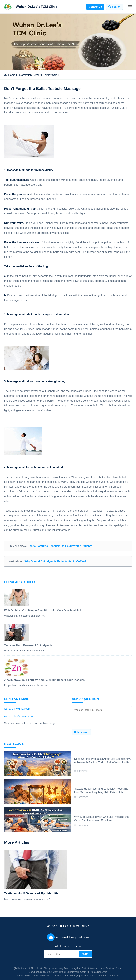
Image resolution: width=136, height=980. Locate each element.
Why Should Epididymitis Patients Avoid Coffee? (55, 561)
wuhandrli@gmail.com (17, 709)
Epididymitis (50, 75)
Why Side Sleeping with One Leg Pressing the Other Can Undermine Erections (101, 819)
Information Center (29, 75)
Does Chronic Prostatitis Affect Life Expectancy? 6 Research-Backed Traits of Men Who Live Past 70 (103, 763)
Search (116, 7)
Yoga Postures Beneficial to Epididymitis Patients (61, 546)
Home (12, 75)
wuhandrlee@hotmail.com (19, 716)
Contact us (95, 7)
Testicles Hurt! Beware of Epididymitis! (32, 893)
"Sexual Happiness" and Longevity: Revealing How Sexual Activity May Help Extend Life (101, 791)
